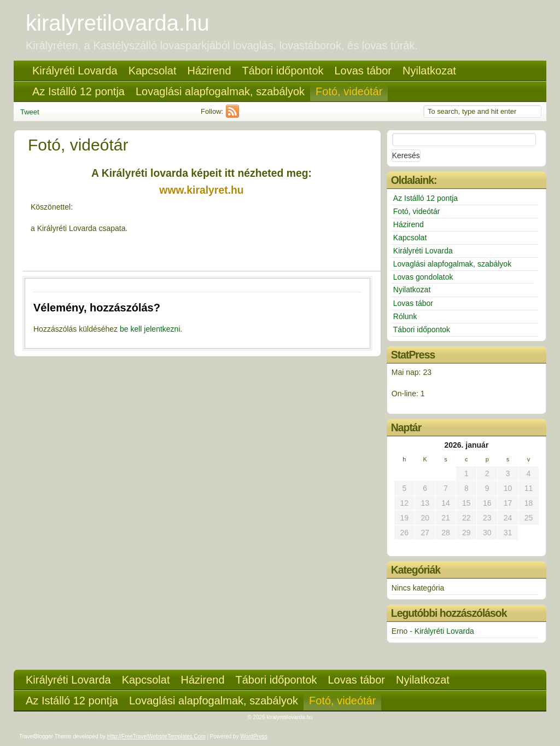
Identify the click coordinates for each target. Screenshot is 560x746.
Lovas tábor (363, 71)
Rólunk (405, 316)
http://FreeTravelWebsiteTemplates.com (156, 736)
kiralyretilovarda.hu (118, 23)
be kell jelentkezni (150, 329)
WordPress (253, 736)
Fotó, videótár (349, 91)
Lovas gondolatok (423, 277)
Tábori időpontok (283, 71)
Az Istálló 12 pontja (78, 91)
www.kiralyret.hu (201, 190)
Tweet (30, 112)
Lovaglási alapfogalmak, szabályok (220, 91)
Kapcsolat (153, 71)
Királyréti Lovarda (75, 71)
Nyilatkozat (429, 71)
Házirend (209, 71)
